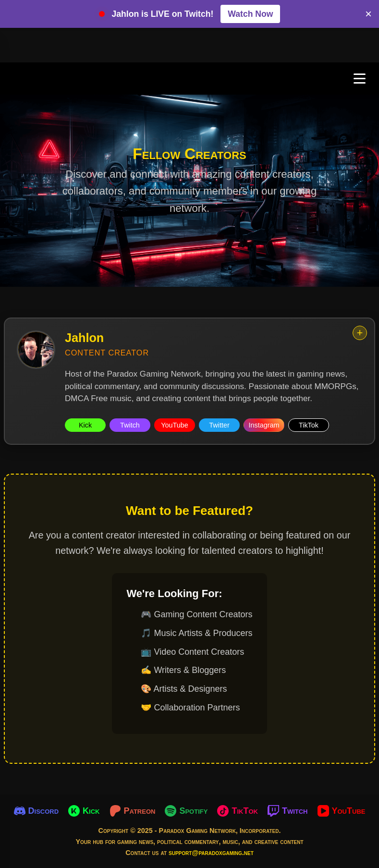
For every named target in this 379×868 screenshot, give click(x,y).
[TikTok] (238, 811)
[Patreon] (133, 811)
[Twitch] (288, 811)
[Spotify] (186, 811)
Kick (85, 425)
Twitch (130, 425)
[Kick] (84, 811)
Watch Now (250, 14)
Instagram (264, 425)
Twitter (219, 425)
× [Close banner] (368, 14)
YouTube (175, 425)
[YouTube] (342, 811)
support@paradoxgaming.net (211, 853)
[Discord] (37, 811)
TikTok (309, 425)
